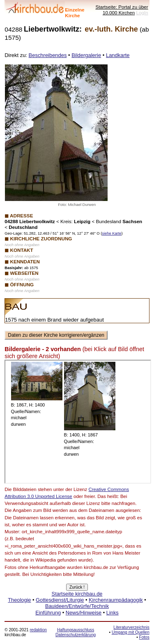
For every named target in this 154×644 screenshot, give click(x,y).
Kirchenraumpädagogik (116, 600)
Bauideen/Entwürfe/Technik (77, 606)
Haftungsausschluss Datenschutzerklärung (76, 632)
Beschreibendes (48, 55)
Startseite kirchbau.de (77, 594)
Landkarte (118, 55)
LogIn (142, 13)
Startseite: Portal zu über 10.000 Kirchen (122, 10)
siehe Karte (111, 233)
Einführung (48, 613)
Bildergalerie (86, 55)
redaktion (38, 630)
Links (113, 613)
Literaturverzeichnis (131, 627)
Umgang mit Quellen (131, 632)
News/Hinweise (84, 613)
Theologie (19, 600)
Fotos (144, 637)
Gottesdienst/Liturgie (60, 600)
